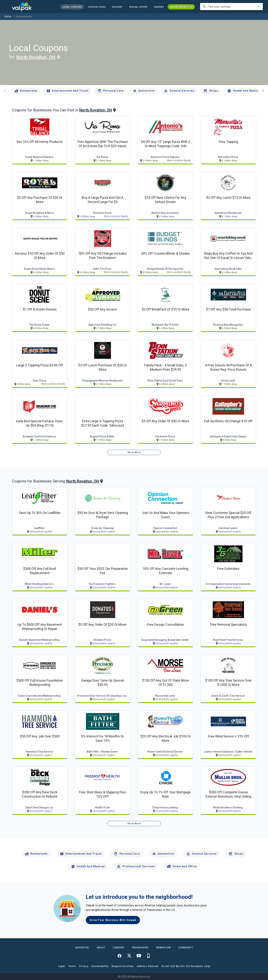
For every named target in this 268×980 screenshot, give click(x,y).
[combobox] (231, 7)
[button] (138, 7)
